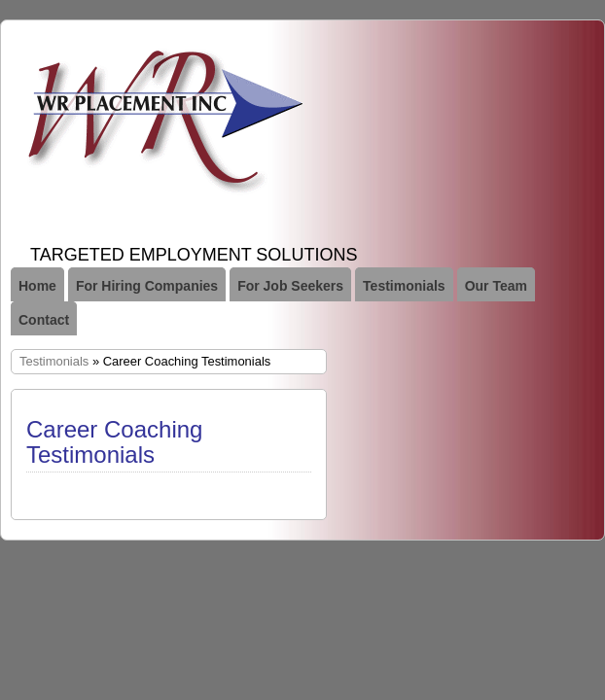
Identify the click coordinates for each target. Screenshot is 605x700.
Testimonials (404, 286)
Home (37, 286)
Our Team (496, 286)
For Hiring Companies (147, 286)
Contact (44, 320)
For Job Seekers (290, 286)
